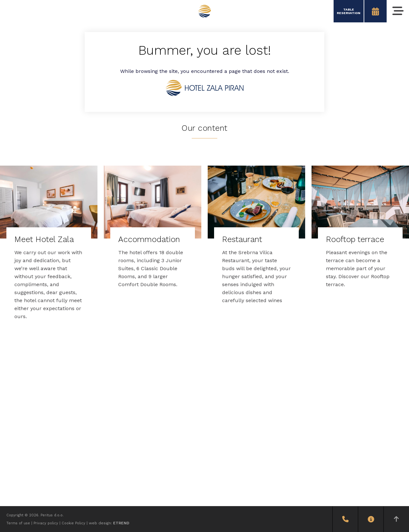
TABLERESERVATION (349, 11)
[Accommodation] (153, 231)
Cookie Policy (73, 523)
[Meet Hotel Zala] (49, 247)
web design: (109, 523)
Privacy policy (46, 523)
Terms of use (18, 523)
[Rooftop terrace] (360, 231)
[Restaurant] (256, 239)
